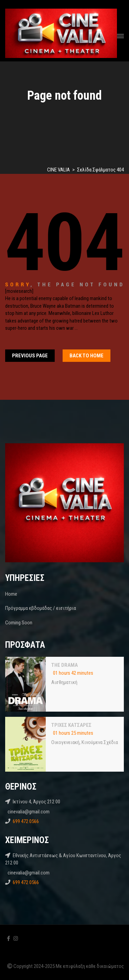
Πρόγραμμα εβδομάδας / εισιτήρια (41, 608)
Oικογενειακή (65, 742)
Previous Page (30, 356)
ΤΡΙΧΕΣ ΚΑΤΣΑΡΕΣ (71, 725)
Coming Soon (19, 623)
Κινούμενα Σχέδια (100, 742)
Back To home (87, 356)
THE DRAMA (64, 665)
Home (11, 594)
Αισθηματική (64, 682)
